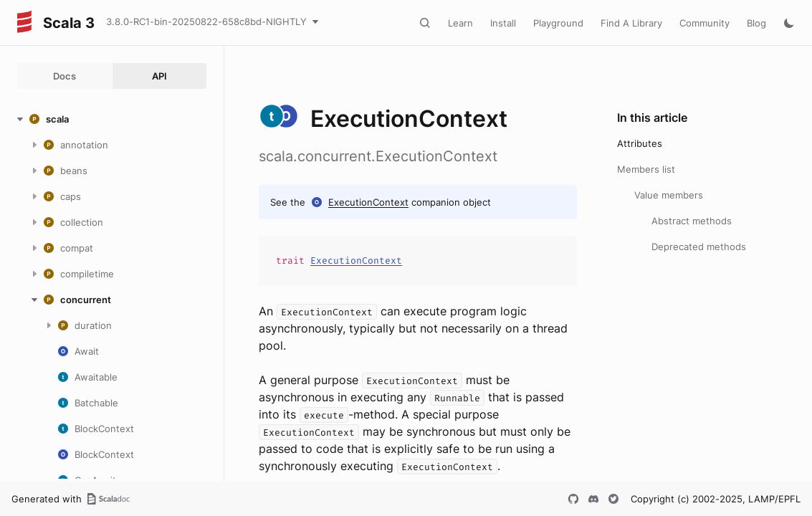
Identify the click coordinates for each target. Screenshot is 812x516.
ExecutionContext (368, 202)
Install (503, 23)
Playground (558, 23)
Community (704, 23)
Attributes (640, 143)
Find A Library (631, 23)
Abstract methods (692, 221)
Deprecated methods (699, 247)
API (159, 76)
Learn (460, 23)
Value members (669, 195)
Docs (65, 76)
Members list (646, 169)
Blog (756, 23)
